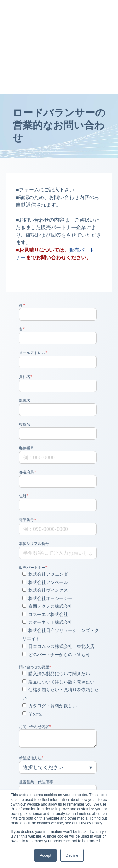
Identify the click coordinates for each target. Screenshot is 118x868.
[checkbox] (58, 542)
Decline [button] (72, 855)
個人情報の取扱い (45, 735)
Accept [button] (45, 855)
